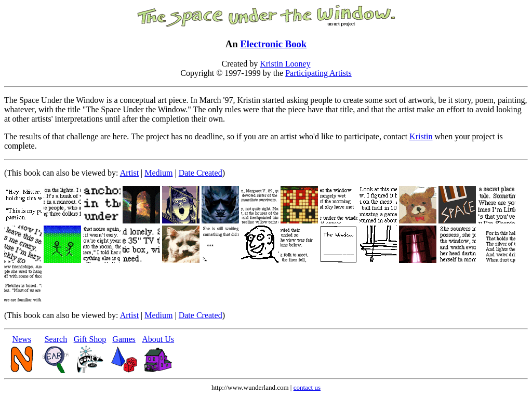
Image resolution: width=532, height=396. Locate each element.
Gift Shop (90, 339)
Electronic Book (273, 44)
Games (124, 339)
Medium (158, 173)
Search (56, 339)
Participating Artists (318, 73)
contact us (307, 387)
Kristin (421, 136)
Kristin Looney (285, 64)
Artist (129, 173)
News (22, 339)
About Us (158, 339)
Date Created (201, 173)
